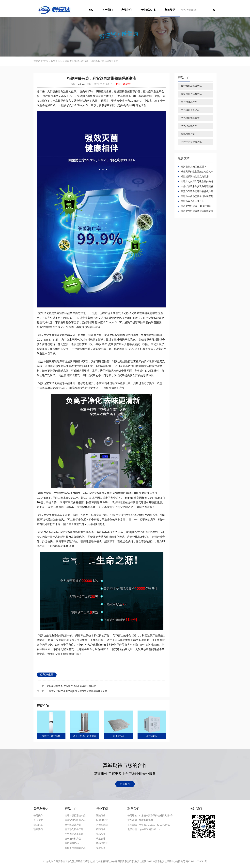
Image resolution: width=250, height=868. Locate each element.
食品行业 (101, 834)
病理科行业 (102, 820)
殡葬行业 (101, 829)
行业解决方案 (148, 10)
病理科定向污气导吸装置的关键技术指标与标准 (195, 182)
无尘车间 (101, 848)
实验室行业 (102, 825)
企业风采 (38, 825)
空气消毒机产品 (189, 126)
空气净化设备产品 (190, 110)
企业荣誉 (38, 820)
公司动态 (67, 61)
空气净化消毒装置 (190, 118)
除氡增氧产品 (188, 134)
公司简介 (38, 815)
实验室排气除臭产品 (191, 94)
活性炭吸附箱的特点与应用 (194, 176)
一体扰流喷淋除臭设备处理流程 (197, 186)
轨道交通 (101, 839)
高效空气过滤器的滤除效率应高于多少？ (195, 211)
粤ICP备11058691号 (196, 861)
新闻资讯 (170, 10)
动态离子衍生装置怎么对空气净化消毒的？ (195, 172)
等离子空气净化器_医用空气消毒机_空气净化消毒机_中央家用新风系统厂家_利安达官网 (102, 861)
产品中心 (126, 10)
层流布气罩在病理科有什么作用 (197, 191)
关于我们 (107, 10)
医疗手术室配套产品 (191, 142)
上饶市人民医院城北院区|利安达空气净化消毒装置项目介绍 (77, 691)
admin (81, 84)
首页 (91, 10)
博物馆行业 (102, 843)
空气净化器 (47, 675)
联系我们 (125, 784)
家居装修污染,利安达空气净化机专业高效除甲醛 (71, 686)
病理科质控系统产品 (191, 86)
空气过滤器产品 (189, 102)
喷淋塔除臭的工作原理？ (193, 167)
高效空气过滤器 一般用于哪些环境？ (195, 206)
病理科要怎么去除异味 (192, 201)
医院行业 (101, 815)
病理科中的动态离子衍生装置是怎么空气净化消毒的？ (195, 196)
